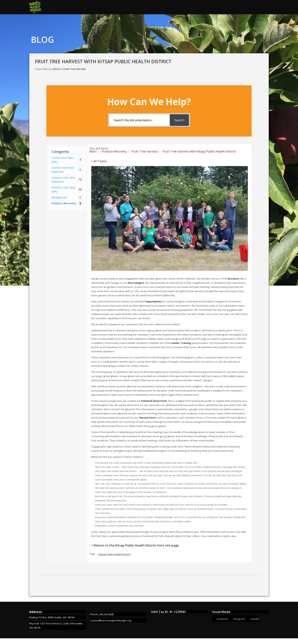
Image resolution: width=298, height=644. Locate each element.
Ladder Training (181, 343)
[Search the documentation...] (139, 120)
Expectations (153, 301)
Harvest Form (147, 418)
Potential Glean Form (154, 401)
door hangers (136, 283)
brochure (233, 279)
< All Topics (99, 161)
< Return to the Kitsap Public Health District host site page (135, 545)
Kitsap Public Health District (114, 555)
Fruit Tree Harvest (75, 69)
